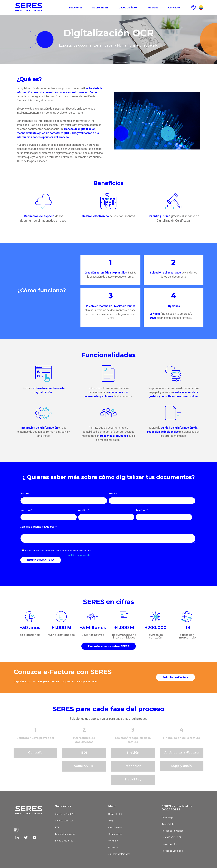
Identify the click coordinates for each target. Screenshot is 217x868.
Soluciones (76, 8)
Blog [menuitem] (111, 820)
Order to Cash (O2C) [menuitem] (65, 820)
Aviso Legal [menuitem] (168, 817)
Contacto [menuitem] (113, 847)
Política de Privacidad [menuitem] (173, 831)
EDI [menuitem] (57, 827)
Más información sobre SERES (109, 646)
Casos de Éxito (128, 8)
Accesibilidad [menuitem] (168, 824)
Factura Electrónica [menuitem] (65, 834)
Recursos (153, 8)
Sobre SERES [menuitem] (115, 814)
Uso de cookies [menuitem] (169, 844)
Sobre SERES (100, 8)
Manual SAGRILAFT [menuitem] (171, 837)
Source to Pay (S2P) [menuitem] (65, 814)
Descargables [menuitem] (115, 834)
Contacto (174, 8)
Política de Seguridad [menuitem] (172, 851)
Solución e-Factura (175, 677)
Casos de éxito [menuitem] (116, 827)
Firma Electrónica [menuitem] (64, 840)
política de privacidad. (80, 555)
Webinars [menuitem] (113, 840)
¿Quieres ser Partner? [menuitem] (119, 854)
